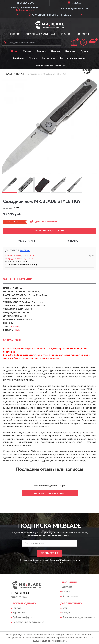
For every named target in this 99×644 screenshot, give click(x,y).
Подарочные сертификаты (50, 65)
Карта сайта (19, 613)
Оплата (66, 592)
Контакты (83, 34)
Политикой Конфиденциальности (65, 560)
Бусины (56, 51)
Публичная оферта (22, 617)
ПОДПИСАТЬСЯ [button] (50, 553)
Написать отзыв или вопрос (50, 493)
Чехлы (33, 58)
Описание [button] (73, 241)
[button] (25, 10)
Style (17, 330)
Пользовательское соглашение (28, 622)
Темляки (41, 51)
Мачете (27, 51)
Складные (15, 327)
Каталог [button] (15, 34)
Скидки (66, 613)
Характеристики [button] (26, 241)
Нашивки (70, 51)
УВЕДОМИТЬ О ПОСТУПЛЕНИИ (50, 231)
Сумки (84, 51)
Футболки (19, 58)
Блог (65, 608)
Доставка (67, 587)
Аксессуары (48, 58)
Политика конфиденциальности (79, 617)
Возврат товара (70, 596)
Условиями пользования (46, 563)
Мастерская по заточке (73, 58)
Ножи (14, 51)
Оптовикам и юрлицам (40, 34)
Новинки (66, 34)
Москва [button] (25, 251)
